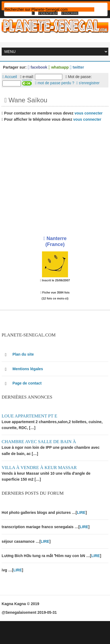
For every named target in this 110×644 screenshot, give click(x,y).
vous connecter (88, 113)
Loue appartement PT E (29, 416)
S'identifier (48, 13)
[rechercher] (49, 9)
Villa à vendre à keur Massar (39, 468)
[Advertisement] (51, 177)
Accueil (10, 77)
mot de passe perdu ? (55, 83)
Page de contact (27, 383)
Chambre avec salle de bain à (39, 442)
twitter (77, 67)
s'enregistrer (88, 83)
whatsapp (58, 67)
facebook (37, 67)
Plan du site (23, 354)
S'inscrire (70, 13)
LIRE (81, 512)
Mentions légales (28, 369)
